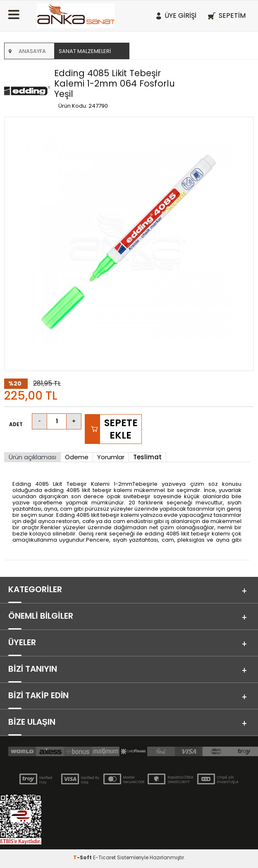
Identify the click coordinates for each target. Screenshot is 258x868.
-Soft (83, 857)
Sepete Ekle (121, 429)
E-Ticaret (104, 857)
